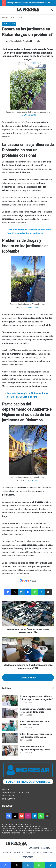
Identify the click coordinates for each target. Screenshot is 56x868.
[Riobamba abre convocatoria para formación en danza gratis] (10, 713)
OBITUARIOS (28, 857)
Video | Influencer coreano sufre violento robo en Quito (29, 3)
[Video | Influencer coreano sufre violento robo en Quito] (10, 725)
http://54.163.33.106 (28, 115)
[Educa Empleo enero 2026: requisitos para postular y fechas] (10, 751)
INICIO (6, 18)
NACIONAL (26, 853)
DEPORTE (16, 853)
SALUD (36, 853)
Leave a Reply (28, 678)
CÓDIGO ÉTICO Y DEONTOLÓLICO (15, 793)
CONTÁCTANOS (8, 799)
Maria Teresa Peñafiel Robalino (18, 41)
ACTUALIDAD (16, 18)
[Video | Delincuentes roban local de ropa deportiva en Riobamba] (10, 738)
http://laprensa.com (32, 307)
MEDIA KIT (6, 790)
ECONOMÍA (46, 848)
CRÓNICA (7, 853)
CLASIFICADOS (8, 796)
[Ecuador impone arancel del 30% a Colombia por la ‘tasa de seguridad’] (10, 700)
